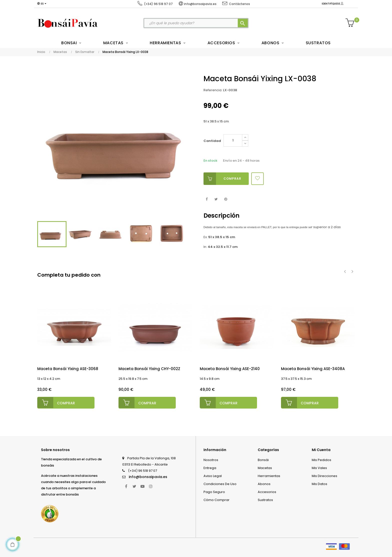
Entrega (210, 467)
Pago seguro (214, 491)
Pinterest (226, 199)
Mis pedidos (321, 459)
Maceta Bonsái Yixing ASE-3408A (313, 369)
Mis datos (319, 483)
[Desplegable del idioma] (42, 4)
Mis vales (319, 467)
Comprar (222, 179)
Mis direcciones (324, 475)
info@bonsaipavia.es (148, 476)
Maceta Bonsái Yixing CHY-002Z (149, 369)
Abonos (264, 483)
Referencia (212, 90)
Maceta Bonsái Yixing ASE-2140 (230, 369)
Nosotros (211, 459)
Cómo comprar (216, 499)
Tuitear (216, 199)
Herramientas (269, 475)
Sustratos (265, 499)
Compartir (207, 199)
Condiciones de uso (220, 483)
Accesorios (267, 491)
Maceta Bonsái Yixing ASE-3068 (68, 369)
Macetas (265, 467)
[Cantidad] (233, 140)
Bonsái (263, 459)
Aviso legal (213, 475)
